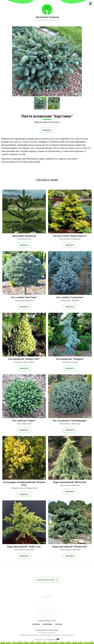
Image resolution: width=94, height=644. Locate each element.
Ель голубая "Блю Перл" (24, 299)
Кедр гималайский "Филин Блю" (70, 548)
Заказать (47, 130)
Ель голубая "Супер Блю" (70, 299)
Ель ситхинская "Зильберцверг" (70, 422)
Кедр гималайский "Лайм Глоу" (24, 548)
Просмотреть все (47, 580)
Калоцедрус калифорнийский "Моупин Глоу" (24, 485)
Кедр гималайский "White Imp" (70, 484)
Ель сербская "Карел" (24, 422)
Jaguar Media (51, 640)
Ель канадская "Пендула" (70, 360)
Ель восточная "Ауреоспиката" (70, 237)
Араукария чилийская (24, 237)
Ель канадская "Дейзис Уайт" (24, 360)
